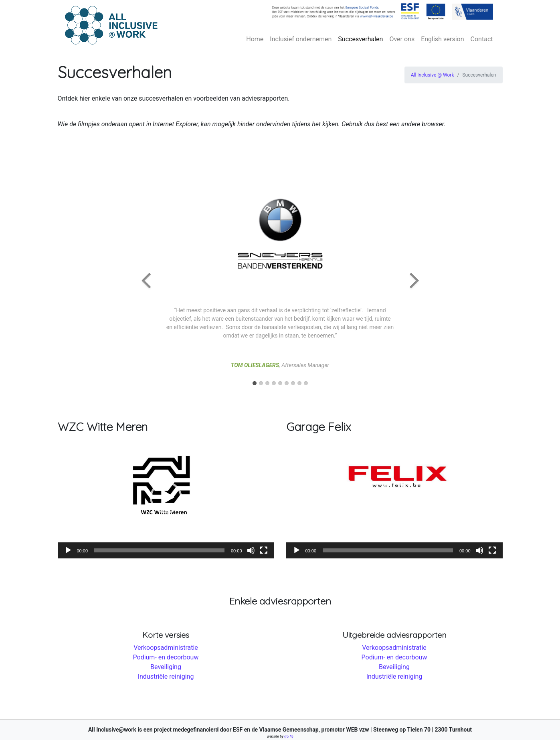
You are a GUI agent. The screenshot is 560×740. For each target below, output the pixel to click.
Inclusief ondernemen (301, 39)
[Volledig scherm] (264, 550)
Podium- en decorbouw (166, 657)
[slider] (159, 550)
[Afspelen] (68, 550)
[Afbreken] (251, 550)
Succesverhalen (360, 39)
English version (442, 39)
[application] (166, 498)
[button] (166, 497)
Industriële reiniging (166, 676)
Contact (482, 39)
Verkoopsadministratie (166, 648)
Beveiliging (166, 667)
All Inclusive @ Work (433, 75)
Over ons (402, 39)
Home (255, 39)
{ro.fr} (289, 736)
